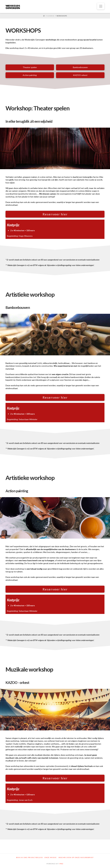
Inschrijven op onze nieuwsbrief (76, 857)
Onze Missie (51, 857)
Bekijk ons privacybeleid (29, 857)
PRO (61, 864)
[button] (101, 6)
